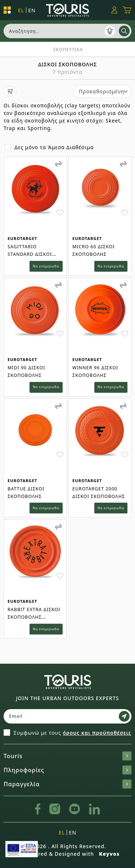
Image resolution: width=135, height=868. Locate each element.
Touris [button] (67, 756)
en (32, 10)
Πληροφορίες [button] (67, 770)
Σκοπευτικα (68, 50)
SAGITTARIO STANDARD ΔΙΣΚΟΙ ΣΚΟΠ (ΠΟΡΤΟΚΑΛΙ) (31, 254)
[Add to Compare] (58, 164)
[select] (102, 92)
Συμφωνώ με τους (73, 733)
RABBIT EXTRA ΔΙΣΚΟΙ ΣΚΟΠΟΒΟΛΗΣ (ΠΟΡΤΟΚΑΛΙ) (34, 617)
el (21, 10)
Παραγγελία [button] (67, 784)
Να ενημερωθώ (46, 266)
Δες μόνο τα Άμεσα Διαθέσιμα (54, 147)
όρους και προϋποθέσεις (97, 733)
